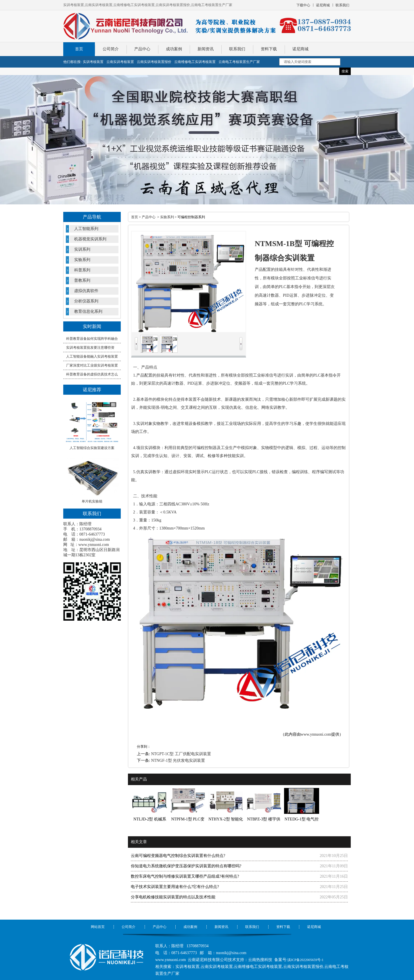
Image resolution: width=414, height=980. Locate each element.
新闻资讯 (206, 49)
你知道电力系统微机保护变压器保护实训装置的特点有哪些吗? (186, 866)
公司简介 (111, 49)
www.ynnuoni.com (94, 545)
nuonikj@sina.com (95, 539)
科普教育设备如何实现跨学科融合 (92, 339)
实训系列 (82, 249)
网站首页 (98, 927)
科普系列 (82, 270)
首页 (79, 49)
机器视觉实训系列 (90, 239)
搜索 (345, 71)
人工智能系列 (86, 229)
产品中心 (142, 49)
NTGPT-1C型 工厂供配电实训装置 (181, 754)
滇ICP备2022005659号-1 (305, 960)
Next (241, 339)
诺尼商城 (300, 49)
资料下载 (269, 49)
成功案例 (174, 49)
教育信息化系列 (88, 311)
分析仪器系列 (86, 301)
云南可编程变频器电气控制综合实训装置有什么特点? (178, 856)
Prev (136, 339)
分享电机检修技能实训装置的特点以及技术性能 (173, 897)
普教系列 (82, 280)
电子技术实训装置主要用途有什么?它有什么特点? (175, 887)
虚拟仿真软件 (86, 291)
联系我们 (237, 49)
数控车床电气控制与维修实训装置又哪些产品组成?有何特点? (185, 876)
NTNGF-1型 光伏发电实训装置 (178, 761)
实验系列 (82, 260)
